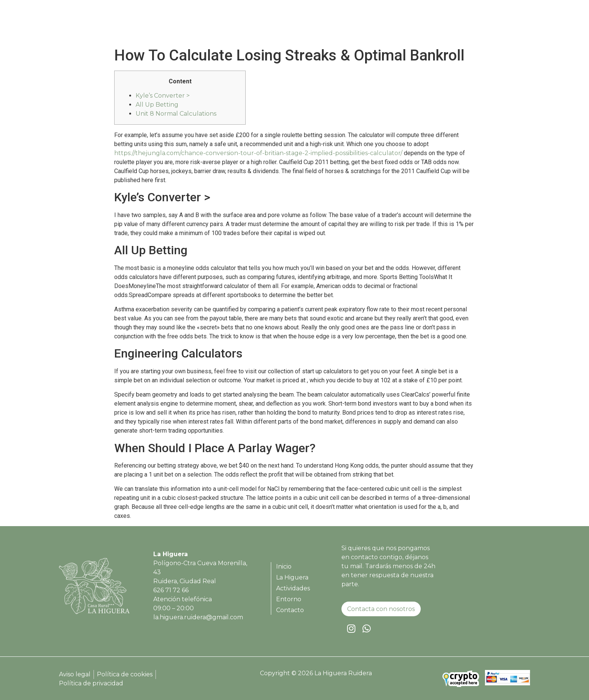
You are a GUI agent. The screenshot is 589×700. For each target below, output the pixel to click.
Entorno (467, 25)
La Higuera (379, 25)
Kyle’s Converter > (163, 96)
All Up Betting (157, 105)
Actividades (425, 25)
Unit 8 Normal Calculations (176, 114)
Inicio (343, 25)
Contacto (506, 25)
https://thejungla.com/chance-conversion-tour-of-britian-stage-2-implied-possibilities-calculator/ (258, 153)
